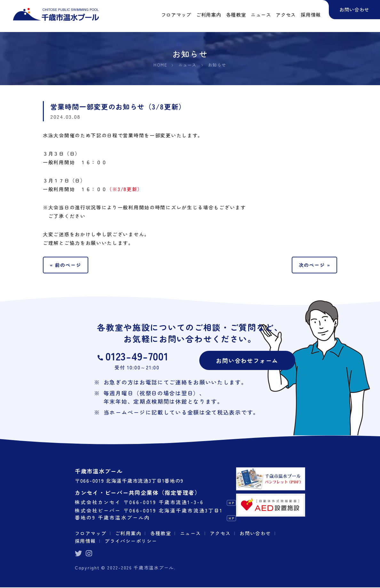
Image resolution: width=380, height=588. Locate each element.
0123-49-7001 (137, 357)
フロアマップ (91, 534)
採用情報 (86, 541)
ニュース (192, 534)
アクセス (222, 534)
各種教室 (162, 534)
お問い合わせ (257, 534)
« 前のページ (66, 265)
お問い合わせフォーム (247, 361)
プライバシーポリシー (132, 541)
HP (231, 503)
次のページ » (314, 265)
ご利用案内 (129, 534)
